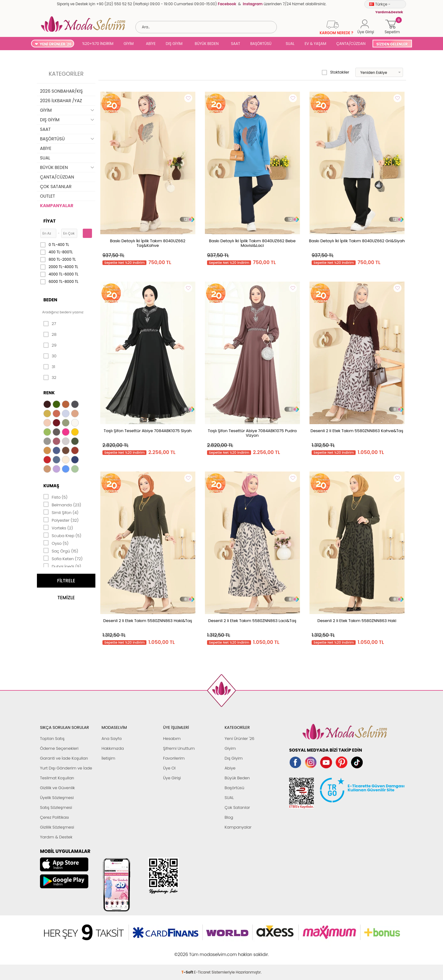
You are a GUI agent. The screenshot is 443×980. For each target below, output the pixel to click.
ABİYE (151, 44)
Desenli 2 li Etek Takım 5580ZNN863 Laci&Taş (252, 621)
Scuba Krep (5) (62, 535)
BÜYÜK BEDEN (207, 44)
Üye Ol (169, 768)
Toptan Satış (52, 739)
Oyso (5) (56, 543)
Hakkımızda (113, 748)
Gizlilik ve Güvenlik (57, 788)
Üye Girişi (172, 778)
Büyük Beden (237, 778)
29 (50, 345)
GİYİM (129, 44)
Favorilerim (174, 758)
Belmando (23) (62, 504)
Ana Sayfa (112, 739)
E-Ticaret (202, 951)
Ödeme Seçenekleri (59, 748)
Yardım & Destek (56, 837)
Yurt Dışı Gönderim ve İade (66, 768)
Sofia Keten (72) (63, 558)
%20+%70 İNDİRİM (98, 44)
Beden (50, 300)
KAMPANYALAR (57, 206)
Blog (229, 817)
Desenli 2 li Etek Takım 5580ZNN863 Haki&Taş (148, 621)
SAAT (236, 44)
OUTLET (48, 196)
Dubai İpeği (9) (62, 566)
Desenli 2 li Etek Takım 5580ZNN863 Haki (357, 621)
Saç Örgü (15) (61, 551)
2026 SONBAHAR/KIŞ (61, 91)
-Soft (188, 951)
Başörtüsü (234, 788)
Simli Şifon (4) (61, 512)
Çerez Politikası (54, 817)
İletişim (108, 758)
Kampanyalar (238, 827)
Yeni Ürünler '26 (239, 739)
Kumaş (51, 486)
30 (50, 356)
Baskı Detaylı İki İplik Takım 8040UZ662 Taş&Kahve (148, 243)
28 (50, 335)
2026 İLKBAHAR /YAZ (61, 101)
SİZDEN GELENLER (392, 44)
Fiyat (50, 221)
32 (50, 378)
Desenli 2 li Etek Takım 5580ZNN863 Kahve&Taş (357, 431)
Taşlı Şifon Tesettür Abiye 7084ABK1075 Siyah (148, 431)
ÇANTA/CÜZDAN (351, 44)
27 (50, 324)
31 (49, 367)
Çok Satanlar (237, 807)
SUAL (289, 44)
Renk (49, 393)
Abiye (230, 768)
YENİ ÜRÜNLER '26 (56, 44)
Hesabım (172, 739)
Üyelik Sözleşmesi (57, 798)
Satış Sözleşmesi (56, 807)
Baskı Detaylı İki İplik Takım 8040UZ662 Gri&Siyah (357, 241)
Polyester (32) (61, 520)
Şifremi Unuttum (179, 748)
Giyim (230, 748)
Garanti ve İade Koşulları (64, 758)
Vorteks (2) (58, 528)
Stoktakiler (335, 72)
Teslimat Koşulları (57, 778)
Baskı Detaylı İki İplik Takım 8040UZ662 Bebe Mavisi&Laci (252, 243)
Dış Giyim (234, 758)
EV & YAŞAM (315, 44)
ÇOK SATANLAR (56, 187)
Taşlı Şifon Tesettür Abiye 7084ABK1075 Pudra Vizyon (252, 433)
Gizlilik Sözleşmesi (57, 827)
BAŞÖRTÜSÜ (261, 44)
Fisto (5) (56, 497)
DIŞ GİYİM (174, 44)
